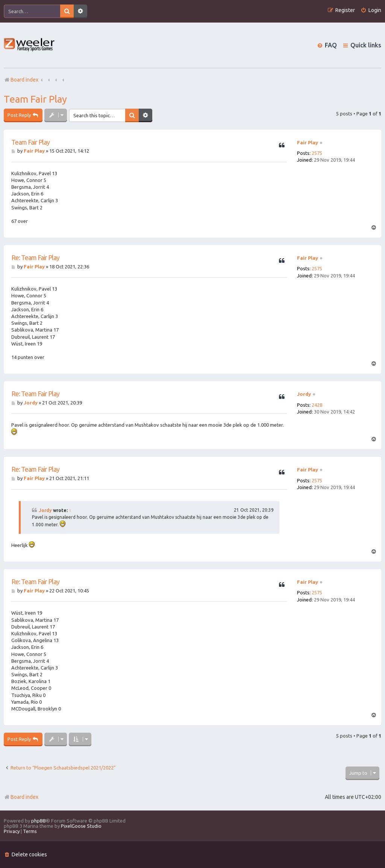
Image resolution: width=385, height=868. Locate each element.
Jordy (304, 394)
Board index (21, 797)
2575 (317, 153)
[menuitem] (371, 10)
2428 (317, 405)
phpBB (39, 821)
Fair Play (308, 142)
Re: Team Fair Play (35, 258)
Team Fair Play (35, 99)
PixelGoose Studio (81, 826)
